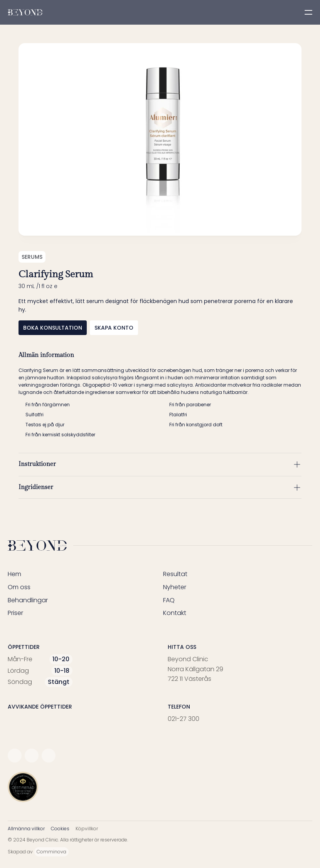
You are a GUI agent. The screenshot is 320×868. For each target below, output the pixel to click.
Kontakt (175, 613)
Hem (14, 574)
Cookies (60, 829)
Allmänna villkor (26, 829)
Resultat (175, 574)
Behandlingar (28, 600)
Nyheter (175, 587)
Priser (15, 613)
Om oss (19, 587)
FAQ (169, 600)
